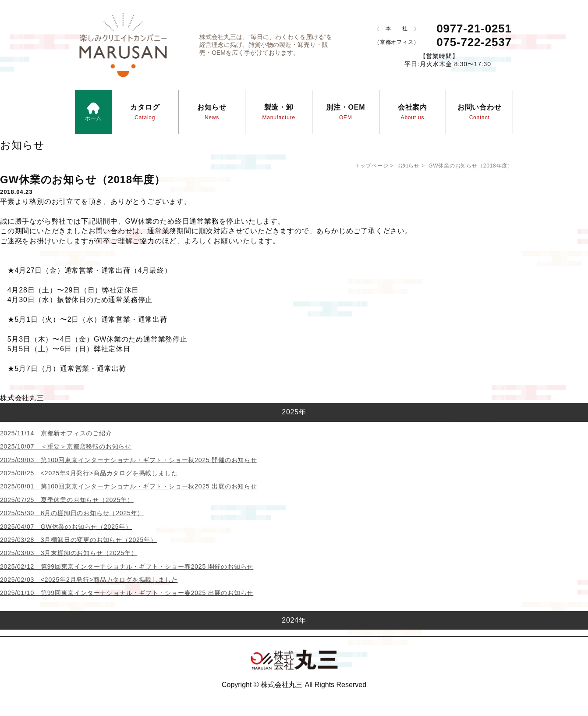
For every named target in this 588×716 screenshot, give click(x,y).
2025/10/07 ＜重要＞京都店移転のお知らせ (66, 446)
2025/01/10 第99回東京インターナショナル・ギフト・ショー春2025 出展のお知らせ (127, 593)
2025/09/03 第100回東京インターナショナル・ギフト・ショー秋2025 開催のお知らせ (129, 460)
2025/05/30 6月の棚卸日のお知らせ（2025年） (72, 513)
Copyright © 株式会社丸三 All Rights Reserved (294, 685)
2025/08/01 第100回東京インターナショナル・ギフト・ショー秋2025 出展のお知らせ (129, 486)
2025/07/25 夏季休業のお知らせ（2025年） (67, 500)
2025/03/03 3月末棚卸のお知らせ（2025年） (69, 553)
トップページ (372, 166)
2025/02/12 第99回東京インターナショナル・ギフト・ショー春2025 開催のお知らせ (127, 566)
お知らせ (409, 166)
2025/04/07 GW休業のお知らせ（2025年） (66, 527)
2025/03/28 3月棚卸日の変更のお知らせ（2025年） (78, 540)
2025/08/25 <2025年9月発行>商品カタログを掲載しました (89, 473)
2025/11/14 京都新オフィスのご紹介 (56, 433)
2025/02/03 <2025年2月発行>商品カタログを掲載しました (89, 580)
